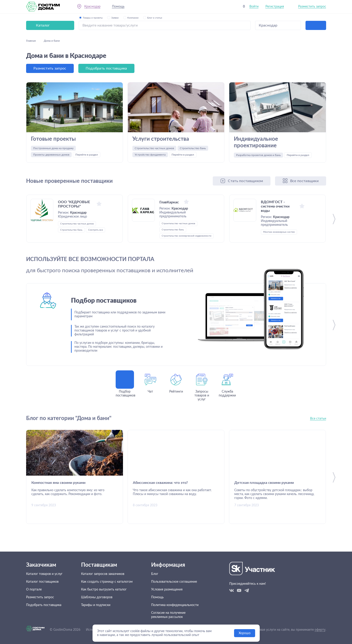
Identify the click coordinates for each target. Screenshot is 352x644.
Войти (254, 7)
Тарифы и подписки (96, 605)
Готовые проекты (53, 139)
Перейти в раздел (87, 155)
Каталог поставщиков (42, 582)
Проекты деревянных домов (51, 155)
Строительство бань (193, 148)
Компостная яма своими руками (58, 483)
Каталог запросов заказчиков (103, 574)
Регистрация (275, 7)
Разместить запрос (312, 7)
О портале (34, 590)
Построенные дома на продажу (53, 148)
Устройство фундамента (150, 155)
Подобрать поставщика (106, 68)
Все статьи (318, 419)
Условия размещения (167, 590)
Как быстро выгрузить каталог (104, 590)
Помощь (118, 7)
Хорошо (245, 633)
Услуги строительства (161, 139)
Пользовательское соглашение (174, 582)
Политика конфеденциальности (175, 605)
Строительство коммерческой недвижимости (187, 236)
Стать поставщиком (245, 181)
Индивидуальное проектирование (256, 142)
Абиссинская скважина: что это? (160, 483)
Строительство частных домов (154, 148)
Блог (155, 574)
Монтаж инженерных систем (279, 232)
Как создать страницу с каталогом (107, 582)
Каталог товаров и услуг (44, 574)
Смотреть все (96, 230)
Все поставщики (304, 181)
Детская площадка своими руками (264, 483)
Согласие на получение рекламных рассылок (168, 615)
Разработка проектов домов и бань (258, 155)
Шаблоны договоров (97, 597)
